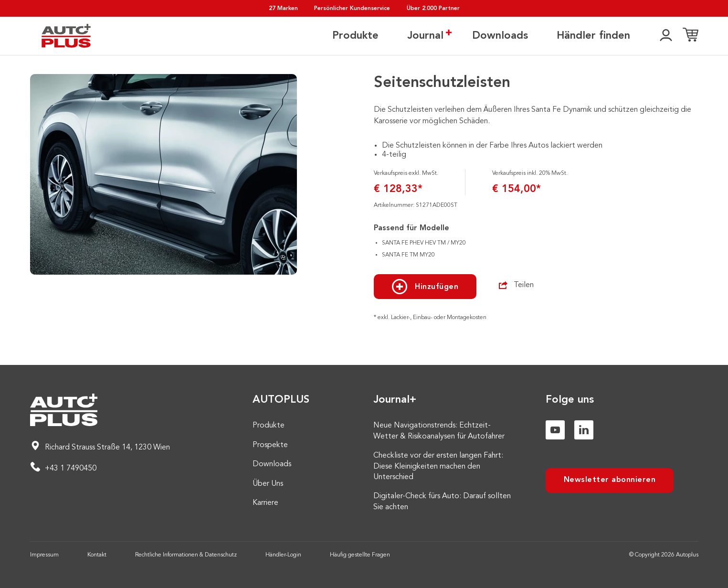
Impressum (44, 555)
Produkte (355, 36)
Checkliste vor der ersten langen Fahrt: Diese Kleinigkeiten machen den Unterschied (438, 466)
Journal (425, 35)
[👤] (666, 36)
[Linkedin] (584, 430)
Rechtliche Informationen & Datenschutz (186, 555)
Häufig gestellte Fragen (360, 555)
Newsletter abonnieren (610, 480)
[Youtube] (555, 430)
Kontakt (97, 555)
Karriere (265, 503)
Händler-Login (283, 555)
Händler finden (593, 36)
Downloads (500, 36)
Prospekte (270, 445)
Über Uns (268, 484)
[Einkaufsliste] (691, 36)
